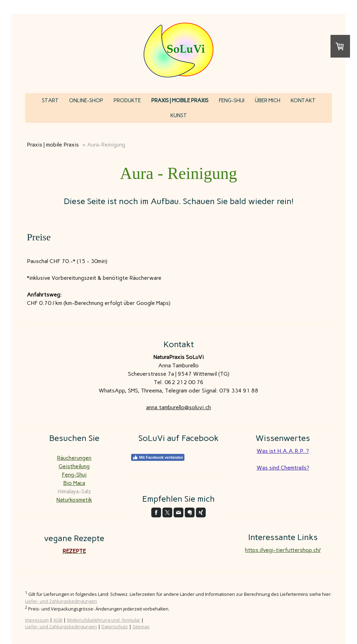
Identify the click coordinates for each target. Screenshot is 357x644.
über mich (268, 100)
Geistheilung (74, 466)
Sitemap (141, 627)
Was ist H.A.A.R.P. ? (283, 451)
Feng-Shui (232, 100)
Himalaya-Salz (74, 491)
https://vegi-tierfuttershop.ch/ (283, 550)
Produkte (127, 100)
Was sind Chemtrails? (283, 468)
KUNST (179, 115)
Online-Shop (86, 100)
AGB (58, 620)
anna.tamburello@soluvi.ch (178, 407)
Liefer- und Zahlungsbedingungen (61, 601)
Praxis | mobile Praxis (180, 100)
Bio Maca (74, 483)
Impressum (37, 620)
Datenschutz (115, 627)
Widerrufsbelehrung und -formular (104, 620)
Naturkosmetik (74, 500)
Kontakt (303, 100)
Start (50, 100)
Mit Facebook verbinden (158, 457)
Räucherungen (74, 458)
